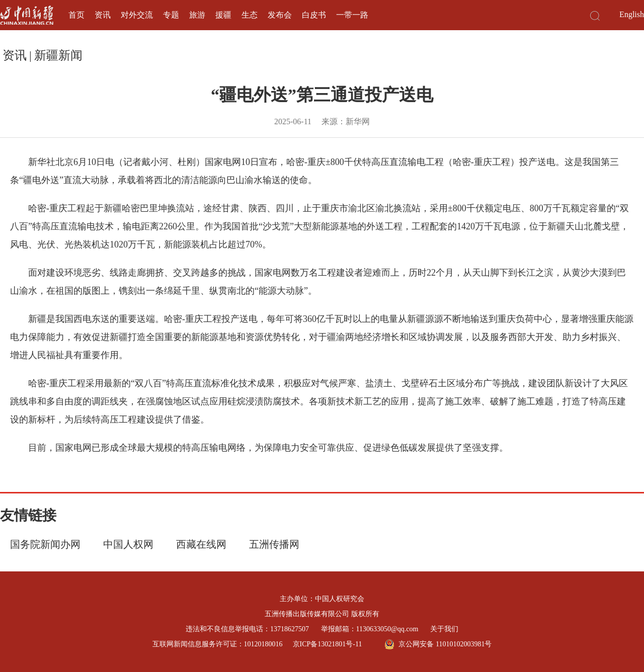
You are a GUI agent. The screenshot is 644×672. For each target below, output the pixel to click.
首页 (76, 15)
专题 (171, 15)
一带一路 (352, 15)
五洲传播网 (274, 544)
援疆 (223, 15)
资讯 (103, 15)
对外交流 (137, 15)
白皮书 (314, 15)
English (632, 14)
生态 (250, 15)
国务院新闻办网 (45, 544)
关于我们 (444, 629)
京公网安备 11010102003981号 (438, 644)
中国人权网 (128, 544)
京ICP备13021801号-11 (328, 644)
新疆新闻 (58, 55)
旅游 (197, 15)
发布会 (280, 15)
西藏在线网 (201, 544)
